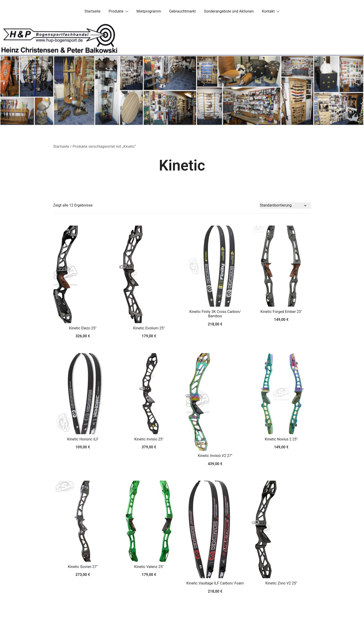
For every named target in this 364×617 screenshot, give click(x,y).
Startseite (93, 11)
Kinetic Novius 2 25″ (281, 439)
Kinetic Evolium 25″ (149, 328)
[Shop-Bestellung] (285, 205)
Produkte (116, 11)
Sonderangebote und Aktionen (229, 11)
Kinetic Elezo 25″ (83, 328)
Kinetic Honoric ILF (83, 439)
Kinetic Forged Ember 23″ (281, 312)
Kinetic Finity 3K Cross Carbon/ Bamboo (215, 314)
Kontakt (268, 11)
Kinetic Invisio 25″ (149, 439)
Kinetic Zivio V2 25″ (281, 583)
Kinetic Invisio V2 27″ (215, 456)
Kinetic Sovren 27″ (83, 567)
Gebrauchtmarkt (183, 11)
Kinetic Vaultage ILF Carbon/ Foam (215, 583)
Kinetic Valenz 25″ (149, 567)
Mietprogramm (149, 11)
